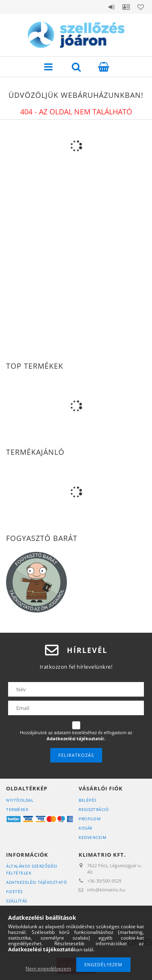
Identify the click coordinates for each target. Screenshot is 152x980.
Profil (126, 7)
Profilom (90, 819)
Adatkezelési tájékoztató (36, 882)
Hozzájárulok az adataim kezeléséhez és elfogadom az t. (76, 736)
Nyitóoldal (20, 800)
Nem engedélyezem (48, 968)
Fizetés (14, 891)
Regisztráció (94, 809)
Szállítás (17, 901)
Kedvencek (141, 7)
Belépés (111, 7)
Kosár (86, 828)
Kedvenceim (92, 837)
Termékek (17, 809)
